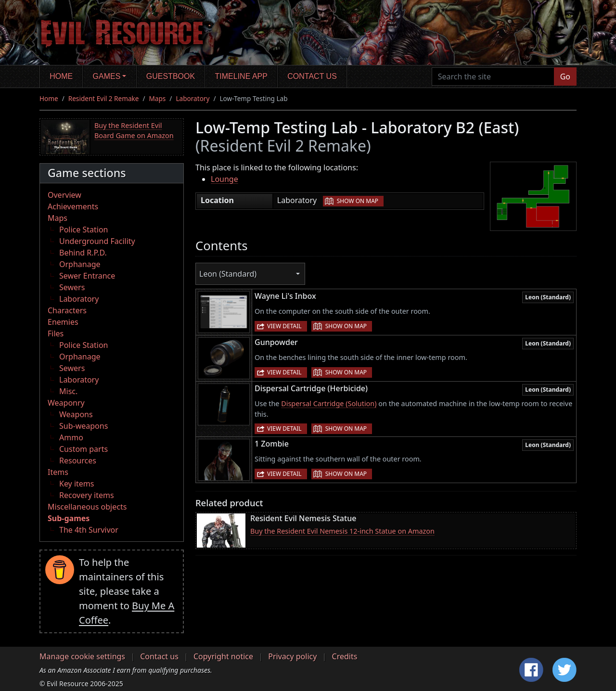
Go (565, 77)
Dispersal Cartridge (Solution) (329, 403)
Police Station (84, 230)
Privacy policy (292, 656)
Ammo (71, 437)
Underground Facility (97, 241)
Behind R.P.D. (83, 253)
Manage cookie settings (82, 656)
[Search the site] (493, 77)
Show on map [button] (358, 201)
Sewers (72, 287)
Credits (345, 656)
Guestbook (171, 76)
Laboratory (192, 98)
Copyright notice (223, 656)
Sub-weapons (83, 426)
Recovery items (87, 495)
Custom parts (83, 449)
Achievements (73, 206)
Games (107, 76)
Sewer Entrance (87, 276)
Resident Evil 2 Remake (104, 98)
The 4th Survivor (89, 530)
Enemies (63, 322)
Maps (158, 98)
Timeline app (241, 76)
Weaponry (66, 403)
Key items (77, 484)
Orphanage (80, 264)
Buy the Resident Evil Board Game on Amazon (134, 131)
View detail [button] (284, 326)
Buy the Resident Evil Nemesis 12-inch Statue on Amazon (342, 531)
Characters (67, 310)
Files (56, 333)
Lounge (225, 179)
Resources (78, 461)
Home (61, 76)
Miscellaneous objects (87, 507)
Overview (64, 195)
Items (58, 472)
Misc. (68, 391)
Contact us (312, 76)
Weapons (76, 414)
